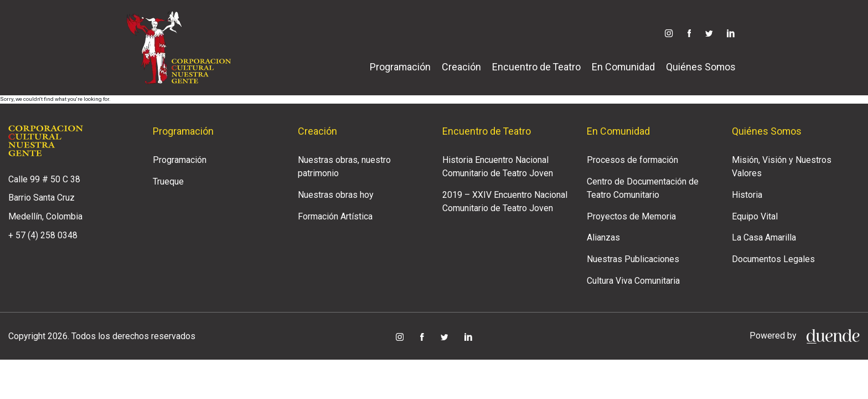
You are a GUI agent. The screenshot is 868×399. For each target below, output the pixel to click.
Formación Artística (335, 216)
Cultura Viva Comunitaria (633, 281)
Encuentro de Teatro (536, 67)
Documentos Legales (773, 259)
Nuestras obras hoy (336, 195)
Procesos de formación (632, 160)
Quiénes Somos (701, 67)
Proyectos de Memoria (631, 216)
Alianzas (603, 237)
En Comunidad (623, 67)
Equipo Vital (755, 216)
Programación (400, 67)
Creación (461, 67)
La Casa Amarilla (764, 237)
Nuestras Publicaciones (633, 259)
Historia (747, 195)
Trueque (168, 181)
